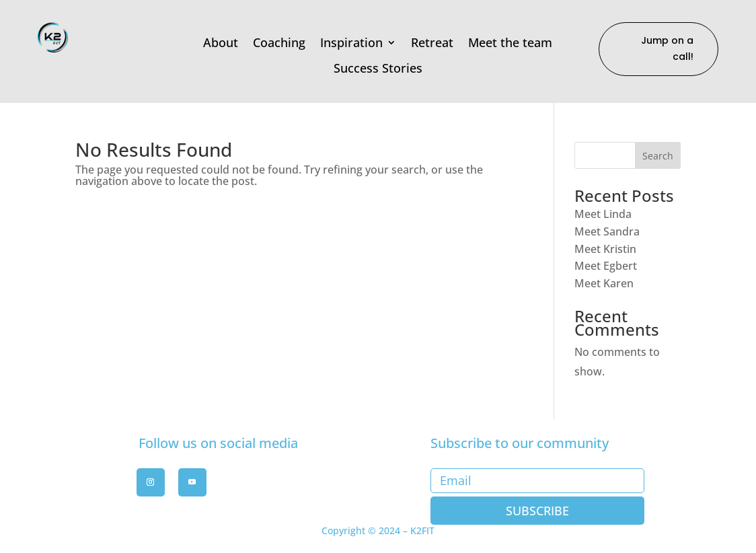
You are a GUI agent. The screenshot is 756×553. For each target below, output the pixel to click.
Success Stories (378, 69)
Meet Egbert (606, 266)
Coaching (279, 43)
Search (658, 156)
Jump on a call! (667, 48)
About (221, 43)
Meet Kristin (605, 249)
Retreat (432, 43)
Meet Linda (603, 214)
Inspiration (351, 43)
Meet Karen (604, 283)
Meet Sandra (607, 231)
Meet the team (510, 43)
